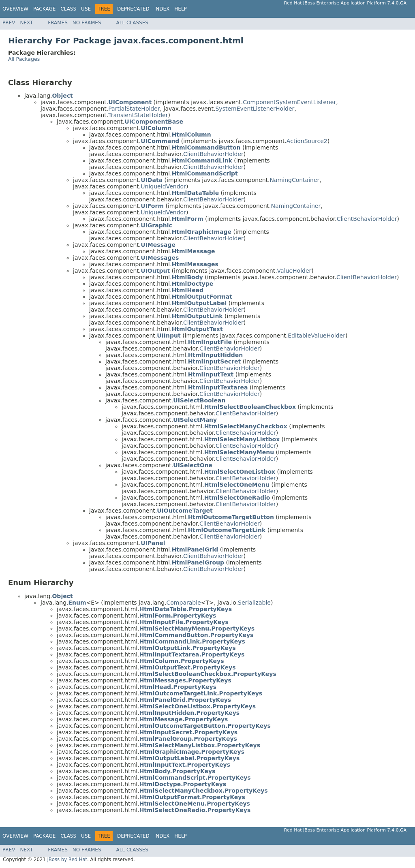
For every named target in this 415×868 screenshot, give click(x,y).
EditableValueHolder (317, 336)
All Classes (132, 23)
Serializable (254, 603)
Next (26, 23)
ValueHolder (294, 271)
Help (181, 9)
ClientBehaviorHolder (213, 154)
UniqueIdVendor (163, 186)
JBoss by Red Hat (67, 859)
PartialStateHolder (134, 109)
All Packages (24, 59)
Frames (58, 23)
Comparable (184, 603)
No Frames (87, 23)
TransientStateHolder (138, 115)
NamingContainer (295, 180)
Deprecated (133, 9)
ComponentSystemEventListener (289, 102)
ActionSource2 (307, 141)
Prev (9, 23)
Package (44, 9)
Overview (15, 9)
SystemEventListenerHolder (255, 109)
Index (162, 9)
